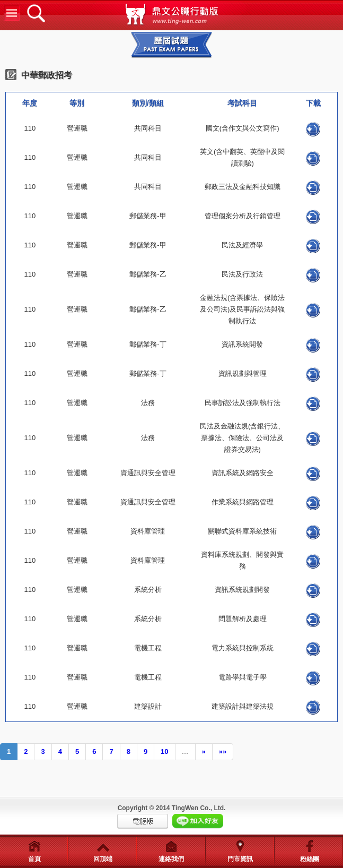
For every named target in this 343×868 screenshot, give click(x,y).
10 (164, 751)
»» (223, 751)
